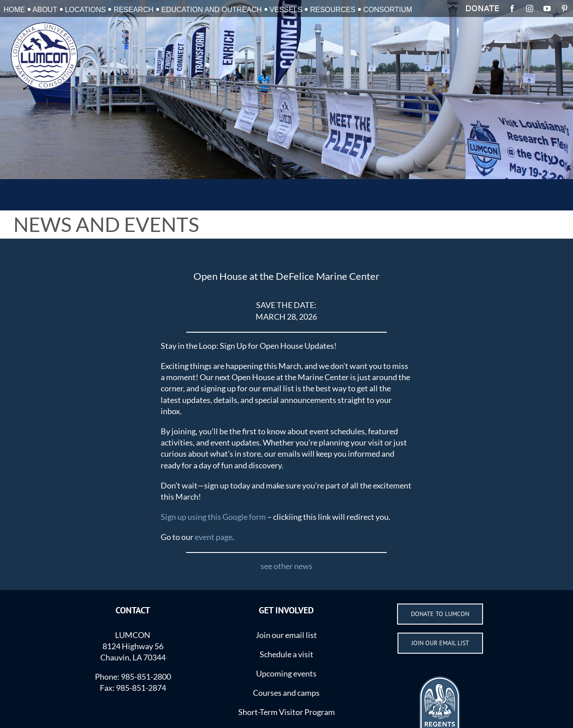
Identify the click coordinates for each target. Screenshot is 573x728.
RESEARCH (134, 10)
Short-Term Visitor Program (286, 712)
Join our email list (286, 635)
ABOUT (45, 10)
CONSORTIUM (388, 10)
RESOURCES (333, 10)
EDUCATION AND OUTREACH (212, 10)
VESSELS (286, 10)
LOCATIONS (85, 10)
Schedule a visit (286, 654)
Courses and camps (286, 693)
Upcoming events (286, 673)
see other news (286, 566)
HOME (14, 10)
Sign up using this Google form (213, 517)
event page (214, 537)
